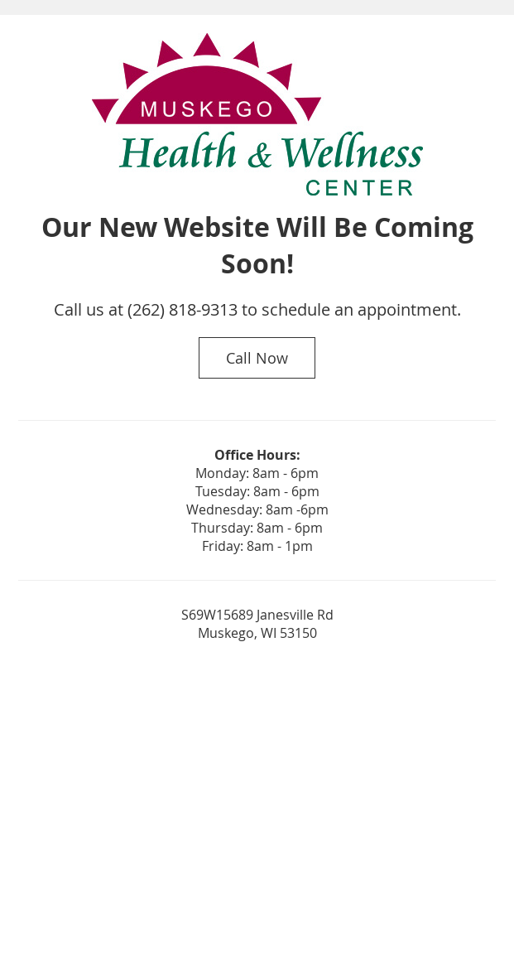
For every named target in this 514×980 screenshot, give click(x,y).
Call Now (257, 358)
